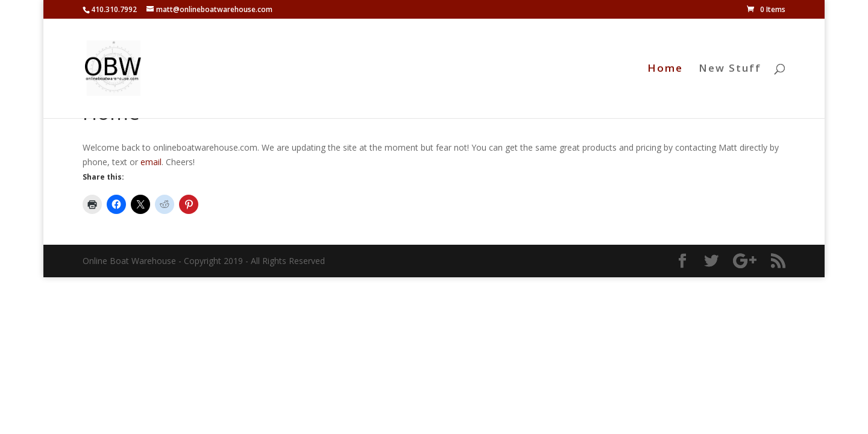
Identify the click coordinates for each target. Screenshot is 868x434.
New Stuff (730, 69)
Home (665, 69)
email (151, 162)
